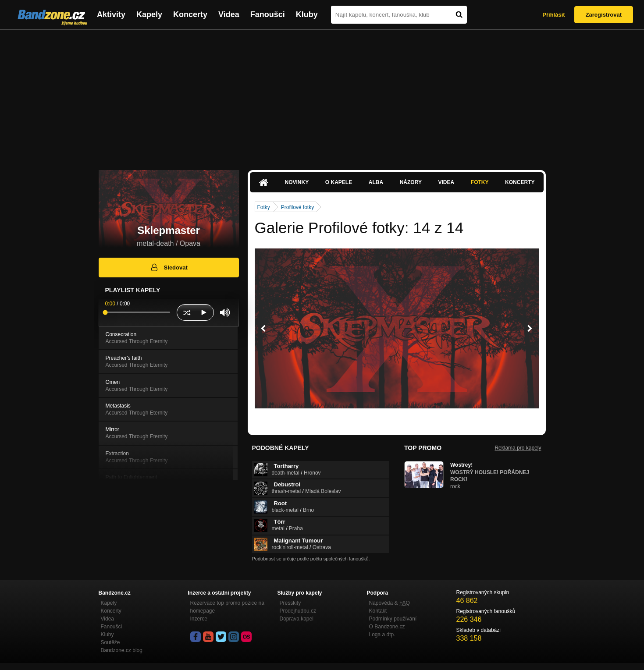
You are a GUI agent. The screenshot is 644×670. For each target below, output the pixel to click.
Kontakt (378, 611)
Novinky (297, 182)
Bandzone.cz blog (122, 650)
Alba (376, 182)
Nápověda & (390, 603)
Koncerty (190, 14)
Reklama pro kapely (518, 448)
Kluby (307, 14)
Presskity (290, 603)
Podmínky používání (393, 619)
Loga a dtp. (382, 635)
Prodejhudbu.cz (298, 611)
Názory (411, 182)
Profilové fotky (297, 207)
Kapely (149, 14)
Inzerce (199, 619)
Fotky (480, 182)
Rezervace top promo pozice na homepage (227, 607)
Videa (229, 14)
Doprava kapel (297, 619)
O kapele (339, 182)
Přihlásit (553, 15)
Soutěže (110, 642)
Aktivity (111, 14)
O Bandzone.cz (387, 627)
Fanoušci (268, 14)
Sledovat (169, 267)
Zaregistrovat (604, 15)
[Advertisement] (322, 96)
